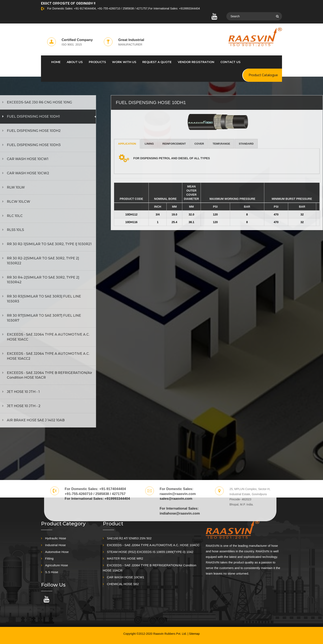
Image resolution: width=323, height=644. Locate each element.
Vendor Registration (196, 62)
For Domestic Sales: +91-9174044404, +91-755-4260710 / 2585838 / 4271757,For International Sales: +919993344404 (123, 8)
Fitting (49, 558)
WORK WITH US (124, 62)
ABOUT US (75, 62)
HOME (56, 62)
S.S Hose (52, 572)
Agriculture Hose (57, 565)
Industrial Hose (55, 545)
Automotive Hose (57, 552)
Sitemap (194, 634)
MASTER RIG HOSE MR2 (125, 558)
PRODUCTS (97, 62)
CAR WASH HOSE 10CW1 (126, 577)
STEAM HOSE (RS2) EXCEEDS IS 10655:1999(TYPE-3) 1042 (150, 552)
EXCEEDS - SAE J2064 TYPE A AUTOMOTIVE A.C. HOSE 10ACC (153, 545)
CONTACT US (230, 62)
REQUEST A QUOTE (157, 62)
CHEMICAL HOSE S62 (123, 584)
